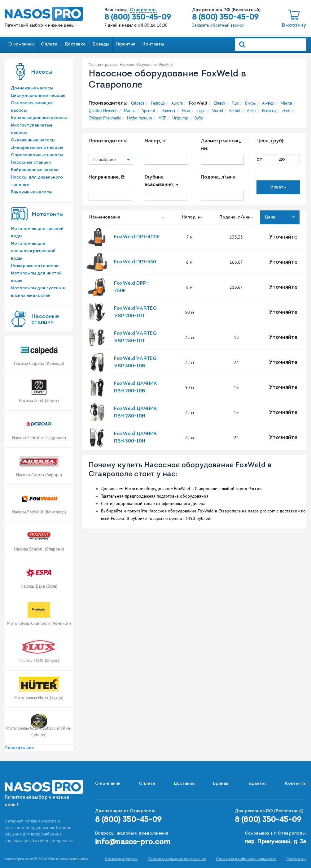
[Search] (271, 45)
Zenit (286, 110)
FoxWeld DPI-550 (135, 262)
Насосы (42, 72)
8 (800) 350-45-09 (138, 18)
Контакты (153, 44)
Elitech (219, 103)
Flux (235, 103)
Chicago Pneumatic (105, 118)
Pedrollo (158, 103)
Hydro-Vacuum (139, 118)
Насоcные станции (45, 320)
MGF (162, 118)
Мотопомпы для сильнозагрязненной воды (33, 251)
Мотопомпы (48, 215)
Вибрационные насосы (35, 170)
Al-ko (251, 110)
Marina (130, 110)
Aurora (177, 103)
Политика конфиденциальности (246, 859)
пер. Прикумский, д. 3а (276, 842)
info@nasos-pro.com (133, 842)
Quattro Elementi (103, 110)
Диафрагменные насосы (37, 148)
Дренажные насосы (32, 88)
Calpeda (138, 103)
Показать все (19, 748)
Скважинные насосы (33, 140)
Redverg (269, 110)
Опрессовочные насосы (37, 155)
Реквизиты (296, 859)
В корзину (294, 25)
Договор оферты (121, 859)
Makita (286, 103)
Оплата (49, 44)
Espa (186, 110)
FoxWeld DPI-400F (137, 237)
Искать (278, 187)
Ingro (201, 110)
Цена (280, 217)
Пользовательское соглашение (177, 859)
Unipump (180, 118)
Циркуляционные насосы (38, 96)
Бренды (101, 44)
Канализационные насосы (39, 118)
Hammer (168, 110)
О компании (21, 44)
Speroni (148, 110)
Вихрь (250, 103)
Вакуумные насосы (31, 192)
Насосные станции (31, 163)
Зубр (199, 118)
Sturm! (217, 110)
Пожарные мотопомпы (35, 266)
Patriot (235, 110)
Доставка (75, 44)
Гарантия (126, 44)
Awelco (268, 103)
